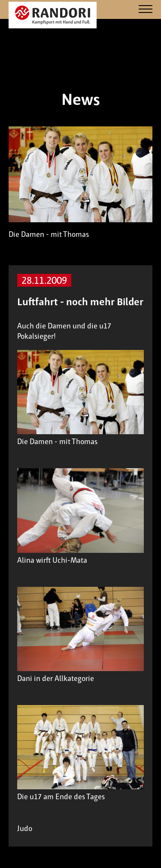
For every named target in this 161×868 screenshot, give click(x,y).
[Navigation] (146, 10)
